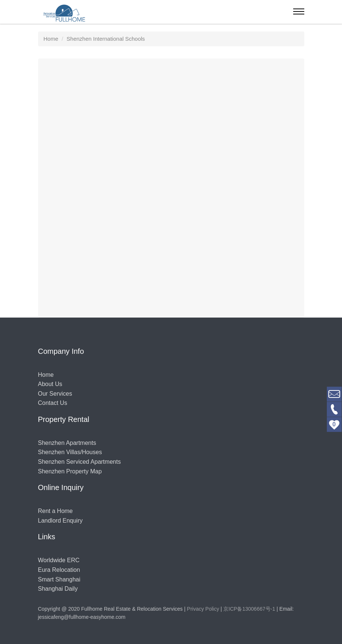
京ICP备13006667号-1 (249, 609)
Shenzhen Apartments (67, 443)
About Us (50, 384)
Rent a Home (55, 511)
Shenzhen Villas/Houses (70, 452)
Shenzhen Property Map (70, 471)
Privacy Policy (203, 609)
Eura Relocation (59, 570)
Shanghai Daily (58, 589)
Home (46, 375)
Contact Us (53, 403)
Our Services (55, 394)
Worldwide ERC (59, 560)
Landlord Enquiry (60, 521)
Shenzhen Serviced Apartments (79, 462)
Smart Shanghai (59, 579)
